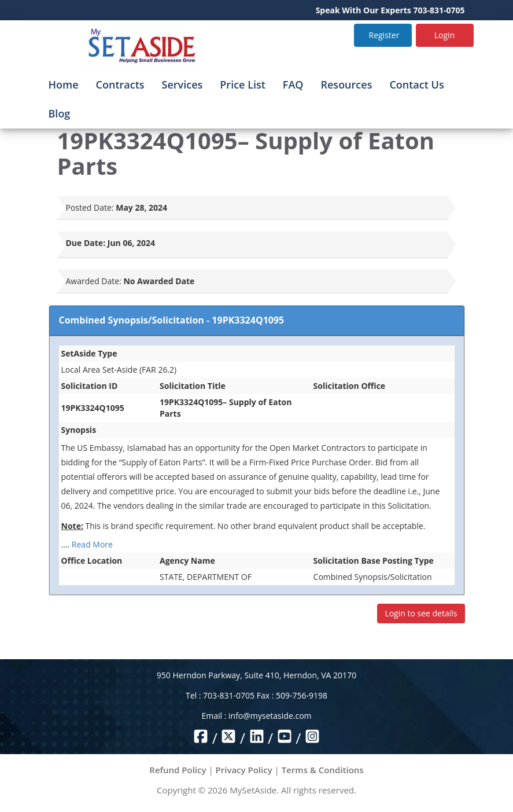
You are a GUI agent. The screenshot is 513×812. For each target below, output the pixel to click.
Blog (60, 113)
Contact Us (416, 84)
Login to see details (421, 613)
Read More (92, 544)
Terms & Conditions (323, 770)
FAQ (293, 84)
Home (64, 84)
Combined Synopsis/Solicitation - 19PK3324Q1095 (172, 320)
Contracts (120, 84)
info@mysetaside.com (270, 716)
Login (444, 35)
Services (182, 84)
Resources (347, 84)
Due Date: (86, 243)
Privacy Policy (244, 770)
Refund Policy (178, 770)
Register (384, 35)
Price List (243, 84)
